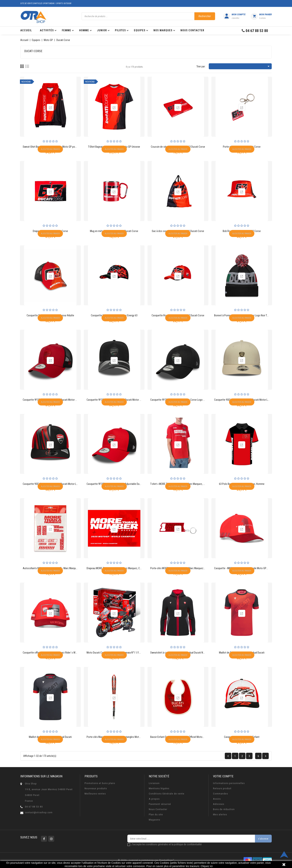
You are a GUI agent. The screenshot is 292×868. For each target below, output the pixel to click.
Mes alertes (220, 814)
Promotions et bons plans (100, 783)
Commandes (220, 794)
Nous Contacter (158, 809)
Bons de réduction (224, 809)
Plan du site (156, 814)
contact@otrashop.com (39, 812)
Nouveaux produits (96, 788)
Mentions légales (159, 788)
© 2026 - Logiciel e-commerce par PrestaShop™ (146, 860)
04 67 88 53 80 (34, 807)
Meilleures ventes (95, 794)
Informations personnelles (229, 783)
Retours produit (222, 788)
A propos (154, 799)
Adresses (219, 804)
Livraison (154, 783)
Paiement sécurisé (160, 804)
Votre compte (223, 776)
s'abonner (263, 839)
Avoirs (217, 799)
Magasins (154, 820)
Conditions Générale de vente (167, 794)
